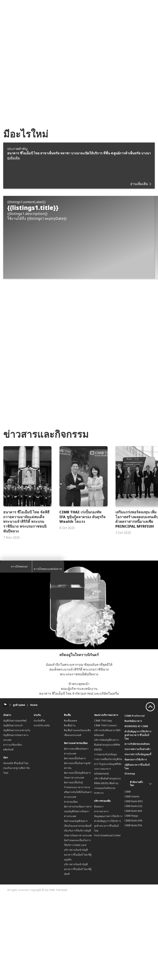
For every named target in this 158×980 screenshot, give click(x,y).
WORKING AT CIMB (136, 809)
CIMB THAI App (103, 803)
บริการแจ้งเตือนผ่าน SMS (107, 813)
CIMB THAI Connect (105, 808)
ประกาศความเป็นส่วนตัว (137, 832)
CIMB (128, 874)
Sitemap (130, 856)
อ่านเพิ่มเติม (140, 184)
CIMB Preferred (134, 798)
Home (34, 788)
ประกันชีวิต (39, 803)
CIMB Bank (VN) (133, 903)
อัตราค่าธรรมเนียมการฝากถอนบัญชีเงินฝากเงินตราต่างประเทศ (78, 894)
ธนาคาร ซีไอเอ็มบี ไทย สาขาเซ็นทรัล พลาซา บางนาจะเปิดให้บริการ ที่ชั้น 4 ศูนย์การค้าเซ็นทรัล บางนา (79, 153)
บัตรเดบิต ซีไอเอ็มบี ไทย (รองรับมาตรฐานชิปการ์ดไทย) (16, 851)
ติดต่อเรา (99, 889)
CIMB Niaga (131, 898)
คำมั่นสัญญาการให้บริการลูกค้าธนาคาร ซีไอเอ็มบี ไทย (107, 908)
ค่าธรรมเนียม (71, 884)
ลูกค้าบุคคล (19, 788)
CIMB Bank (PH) (133, 908)
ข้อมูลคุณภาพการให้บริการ (108, 899)
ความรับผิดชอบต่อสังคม (137, 827)
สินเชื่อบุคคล (70, 803)
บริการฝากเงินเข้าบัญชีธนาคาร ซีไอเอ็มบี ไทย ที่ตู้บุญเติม (78, 937)
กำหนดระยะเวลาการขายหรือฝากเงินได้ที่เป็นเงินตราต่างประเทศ (78, 875)
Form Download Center (107, 918)
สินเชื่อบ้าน (70, 808)
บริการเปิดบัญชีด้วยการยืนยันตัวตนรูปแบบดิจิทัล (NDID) (107, 827)
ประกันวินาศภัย (42, 808)
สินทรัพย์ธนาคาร (133, 804)
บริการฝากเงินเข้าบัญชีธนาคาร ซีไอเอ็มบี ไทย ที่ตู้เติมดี (78, 952)
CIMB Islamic (132, 879)
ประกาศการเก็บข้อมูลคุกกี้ (138, 837)
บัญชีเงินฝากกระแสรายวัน (17, 813)
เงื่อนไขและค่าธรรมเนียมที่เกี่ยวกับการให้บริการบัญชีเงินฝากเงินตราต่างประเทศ (78, 913)
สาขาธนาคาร (101, 894)
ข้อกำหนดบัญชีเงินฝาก (76, 904)
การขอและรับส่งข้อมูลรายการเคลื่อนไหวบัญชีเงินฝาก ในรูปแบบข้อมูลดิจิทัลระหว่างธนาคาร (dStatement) (108, 847)
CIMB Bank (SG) (133, 889)
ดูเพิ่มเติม (14, 158)
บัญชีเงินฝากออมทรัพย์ (15, 803)
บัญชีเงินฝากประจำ (13, 808)
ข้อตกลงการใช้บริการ (136, 842)
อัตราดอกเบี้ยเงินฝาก (75, 841)
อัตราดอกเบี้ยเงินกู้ (73, 865)
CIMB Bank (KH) (133, 894)
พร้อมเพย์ (99, 818)
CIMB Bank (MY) (133, 884)
